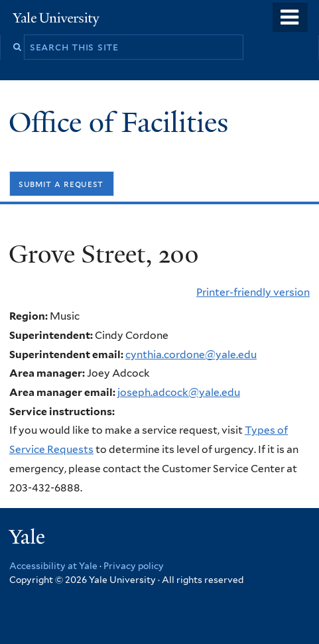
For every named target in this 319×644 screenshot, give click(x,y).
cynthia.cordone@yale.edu (191, 354)
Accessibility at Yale (53, 566)
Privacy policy (134, 566)
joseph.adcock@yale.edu (179, 392)
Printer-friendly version (253, 292)
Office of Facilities (122, 122)
